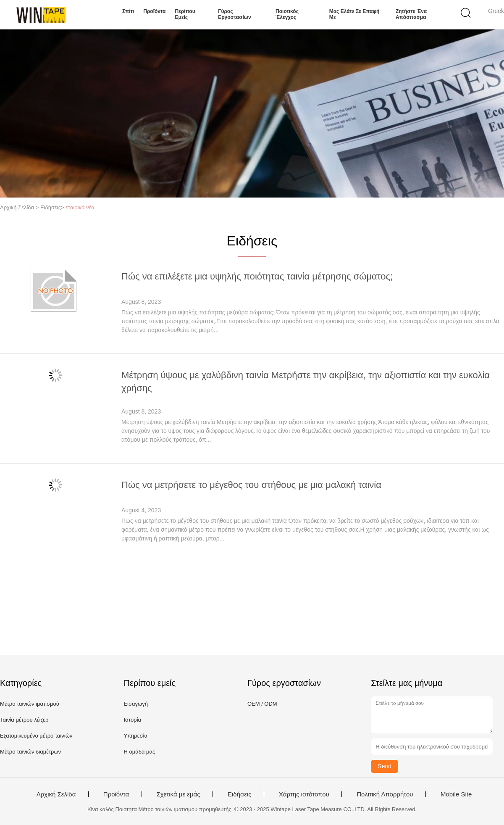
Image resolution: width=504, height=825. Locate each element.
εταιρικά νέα (80, 207)
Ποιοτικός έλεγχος (287, 14)
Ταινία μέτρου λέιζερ (24, 720)
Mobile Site (456, 794)
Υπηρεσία (135, 736)
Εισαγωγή (135, 704)
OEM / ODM (262, 704)
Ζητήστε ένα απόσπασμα (411, 14)
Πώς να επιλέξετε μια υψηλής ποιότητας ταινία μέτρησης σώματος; (257, 276)
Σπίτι (128, 11)
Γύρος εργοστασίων (234, 14)
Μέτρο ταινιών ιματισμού (30, 704)
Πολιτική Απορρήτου (385, 794)
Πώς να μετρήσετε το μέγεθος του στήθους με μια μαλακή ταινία (251, 485)
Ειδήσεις (240, 794)
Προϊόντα (154, 11)
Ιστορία (132, 720)
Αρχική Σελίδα (56, 794)
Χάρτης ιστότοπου (304, 794)
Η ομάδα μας (139, 752)
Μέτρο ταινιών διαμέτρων (30, 752)
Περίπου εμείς (185, 14)
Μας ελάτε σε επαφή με (354, 14)
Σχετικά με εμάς (178, 794)
